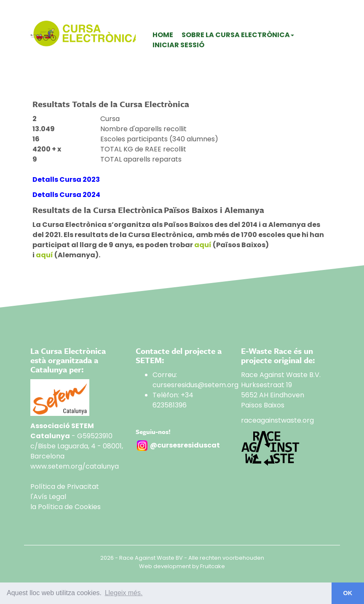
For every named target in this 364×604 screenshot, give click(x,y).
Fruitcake (213, 566)
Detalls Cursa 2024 (66, 195)
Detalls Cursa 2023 (66, 179)
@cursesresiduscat (185, 445)
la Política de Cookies (66, 507)
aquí (203, 245)
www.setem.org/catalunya (75, 466)
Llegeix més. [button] (124, 593)
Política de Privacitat (65, 487)
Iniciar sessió (178, 45)
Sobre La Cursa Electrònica (238, 35)
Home (163, 35)
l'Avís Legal (48, 497)
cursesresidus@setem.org (195, 385)
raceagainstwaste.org (277, 420)
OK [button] (348, 593)
